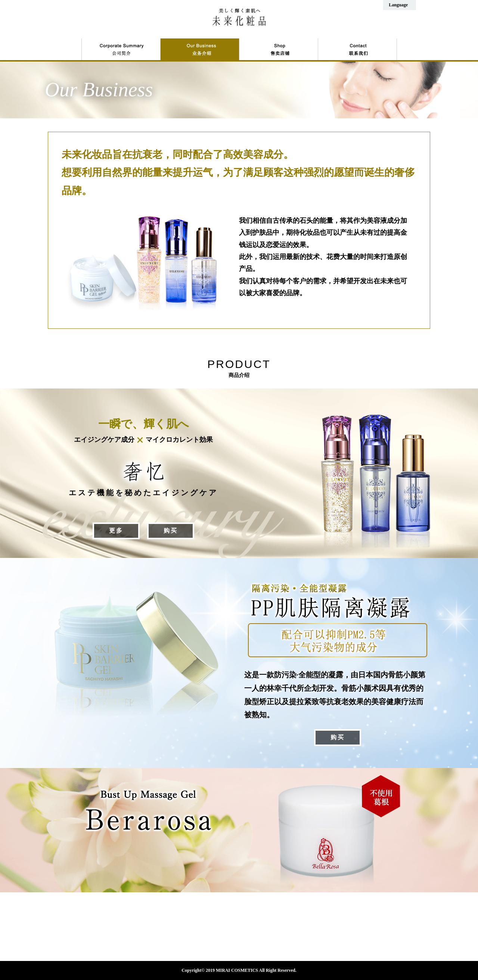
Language (398, 5)
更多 (116, 530)
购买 (171, 530)
